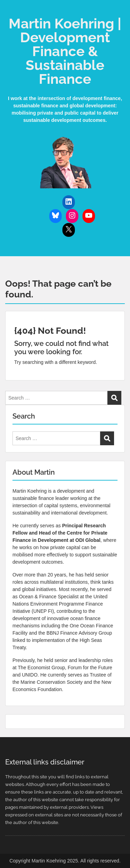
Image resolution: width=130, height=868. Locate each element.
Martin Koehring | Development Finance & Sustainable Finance (65, 51)
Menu (12, 12)
